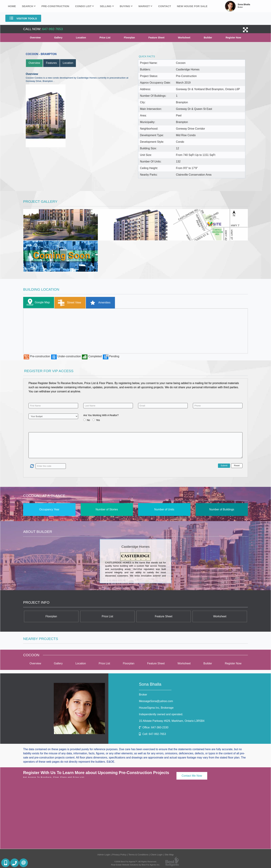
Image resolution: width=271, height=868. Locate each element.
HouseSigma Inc (156, 708)
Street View (69, 303)
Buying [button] (126, 6)
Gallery (58, 38)
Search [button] (29, 6)
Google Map (37, 303)
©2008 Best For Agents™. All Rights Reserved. (135, 862)
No (88, 420)
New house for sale (192, 6)
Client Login (156, 855)
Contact (165, 6)
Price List (105, 38)
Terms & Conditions (138, 855)
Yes (98, 420)
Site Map (169, 855)
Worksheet (184, 38)
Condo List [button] (84, 6)
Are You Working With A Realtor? (101, 415)
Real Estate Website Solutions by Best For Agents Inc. (136, 865)
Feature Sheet (156, 38)
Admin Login (104, 855)
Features (51, 63)
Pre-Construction (55, 6)
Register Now (233, 38)
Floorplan (129, 38)
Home (12, 6)
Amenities (99, 303)
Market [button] (145, 6)
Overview (35, 38)
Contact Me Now (192, 776)
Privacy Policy (119, 855)
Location (81, 38)
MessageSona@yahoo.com (156, 701)
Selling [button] (107, 6)
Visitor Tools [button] (23, 18)
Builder (208, 38)
